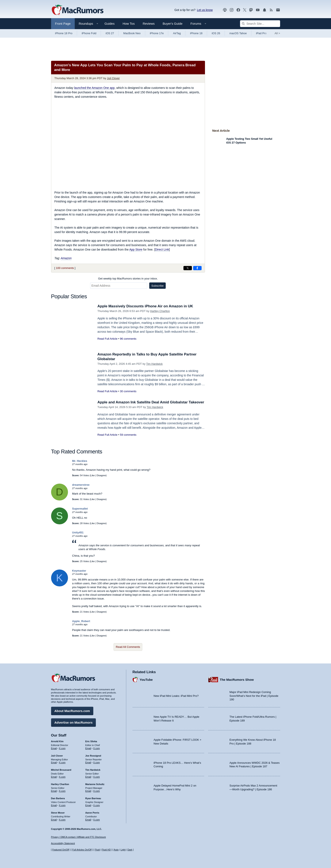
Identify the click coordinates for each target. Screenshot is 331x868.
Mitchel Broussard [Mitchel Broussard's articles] (61, 770)
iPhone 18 (196, 33)
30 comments (128, 391)
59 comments (128, 435)
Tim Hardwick (154, 364)
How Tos (129, 24)
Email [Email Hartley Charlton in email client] (54, 791)
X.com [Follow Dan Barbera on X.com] (62, 805)
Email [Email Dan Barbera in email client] (54, 805)
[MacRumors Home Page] (77, 10)
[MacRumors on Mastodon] (251, 10)
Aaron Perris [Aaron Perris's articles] (92, 813)
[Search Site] (260, 24)
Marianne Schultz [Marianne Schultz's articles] (95, 784)
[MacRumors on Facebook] (238, 10)
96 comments (128, 339)
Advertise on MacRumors (74, 722)
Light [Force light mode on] (123, 850)
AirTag (177, 33)
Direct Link (162, 250)
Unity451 (78, 532)
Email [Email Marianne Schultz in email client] (88, 791)
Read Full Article (108, 339)
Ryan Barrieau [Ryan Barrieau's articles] (93, 798)
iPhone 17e (157, 33)
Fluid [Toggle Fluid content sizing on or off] (97, 850)
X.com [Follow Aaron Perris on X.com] (97, 820)
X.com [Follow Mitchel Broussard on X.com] (62, 777)
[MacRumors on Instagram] (232, 10)
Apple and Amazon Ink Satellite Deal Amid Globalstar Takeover (151, 402)
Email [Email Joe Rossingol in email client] (88, 762)
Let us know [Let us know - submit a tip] (205, 10)
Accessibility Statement (63, 843)
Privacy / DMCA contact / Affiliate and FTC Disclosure (79, 837)
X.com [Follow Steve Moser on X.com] (62, 820)
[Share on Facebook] (197, 268)
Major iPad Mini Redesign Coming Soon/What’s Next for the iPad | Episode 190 (254, 696)
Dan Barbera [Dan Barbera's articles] (58, 798)
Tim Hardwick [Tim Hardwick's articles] (93, 770)
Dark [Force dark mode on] (130, 850)
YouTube (146, 680)
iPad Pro (261, 33)
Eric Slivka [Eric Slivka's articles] (91, 741)
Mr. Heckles (80, 461)
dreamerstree (81, 485)
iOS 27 (110, 33)
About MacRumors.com (72, 711)
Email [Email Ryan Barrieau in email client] (88, 805)
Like (92, 475)
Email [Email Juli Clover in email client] (54, 762)
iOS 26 (216, 33)
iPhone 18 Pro (64, 33)
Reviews (149, 24)
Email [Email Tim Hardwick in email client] (88, 777)
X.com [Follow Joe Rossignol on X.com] (97, 762)
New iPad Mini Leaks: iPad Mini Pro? (176, 696)
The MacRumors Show (237, 680)
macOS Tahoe (238, 33)
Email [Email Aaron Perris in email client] (88, 820)
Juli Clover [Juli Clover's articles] (57, 756)
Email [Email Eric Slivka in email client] (88, 748)
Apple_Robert (81, 621)
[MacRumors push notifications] (265, 10)
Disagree (101, 475)
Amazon (66, 258)
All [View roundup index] (277, 33)
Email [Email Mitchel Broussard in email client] (54, 777)
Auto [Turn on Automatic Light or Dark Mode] (116, 850)
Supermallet (80, 509)
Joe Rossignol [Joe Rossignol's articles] (93, 756)
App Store (136, 250)
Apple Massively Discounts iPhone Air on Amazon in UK (145, 306)
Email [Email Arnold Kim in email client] (54, 748)
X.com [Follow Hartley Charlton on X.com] (62, 791)
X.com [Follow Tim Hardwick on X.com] (97, 777)
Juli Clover (113, 78)
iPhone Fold (89, 33)
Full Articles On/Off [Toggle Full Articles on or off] (82, 850)
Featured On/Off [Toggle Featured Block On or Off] (61, 850)
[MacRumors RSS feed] (271, 10)
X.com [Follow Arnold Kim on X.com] (62, 748)
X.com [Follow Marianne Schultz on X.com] (97, 791)
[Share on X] (188, 268)
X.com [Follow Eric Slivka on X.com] (97, 748)
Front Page (63, 24)
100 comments (65, 268)
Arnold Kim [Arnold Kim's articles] (57, 741)
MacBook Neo (132, 33)
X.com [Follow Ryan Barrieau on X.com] (97, 805)
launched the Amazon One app (94, 88)
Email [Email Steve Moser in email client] (54, 820)
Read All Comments (128, 647)
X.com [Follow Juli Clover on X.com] (62, 762)
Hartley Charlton (160, 311)
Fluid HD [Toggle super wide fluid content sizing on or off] (106, 850)
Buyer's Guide (173, 24)
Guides (110, 24)
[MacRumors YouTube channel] (258, 10)
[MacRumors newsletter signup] (278, 10)
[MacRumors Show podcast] (225, 10)
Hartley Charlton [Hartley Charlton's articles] (60, 784)
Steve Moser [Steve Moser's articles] (58, 813)
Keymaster (79, 571)
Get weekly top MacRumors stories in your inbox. (128, 279)
